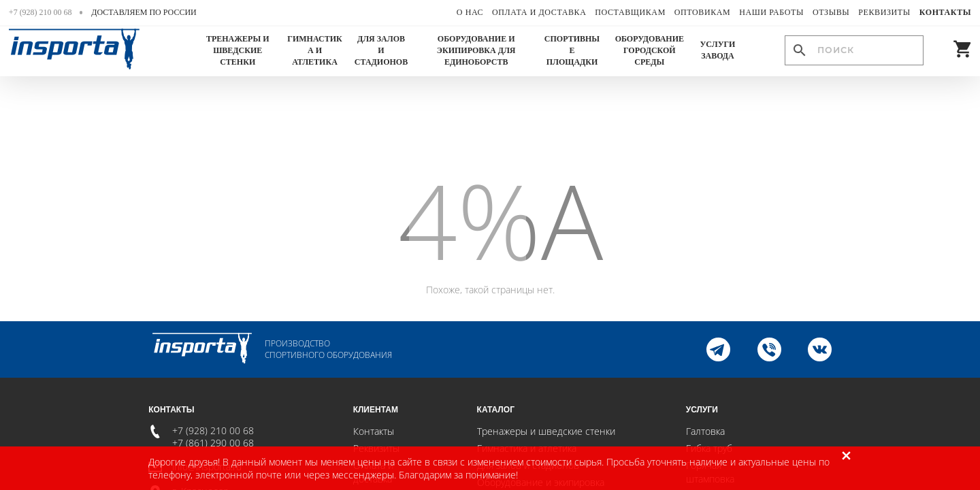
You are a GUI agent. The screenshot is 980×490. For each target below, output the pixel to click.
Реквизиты (884, 12)
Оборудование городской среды (650, 50)
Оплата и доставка (539, 12)
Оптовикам (703, 12)
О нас (470, 12)
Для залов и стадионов (381, 50)
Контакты (945, 12)
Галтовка (705, 431)
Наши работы (771, 12)
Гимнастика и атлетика (314, 50)
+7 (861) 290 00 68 (213, 443)
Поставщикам (630, 12)
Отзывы (831, 12)
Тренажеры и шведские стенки (238, 50)
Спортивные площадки (572, 50)
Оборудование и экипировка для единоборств (476, 50)
